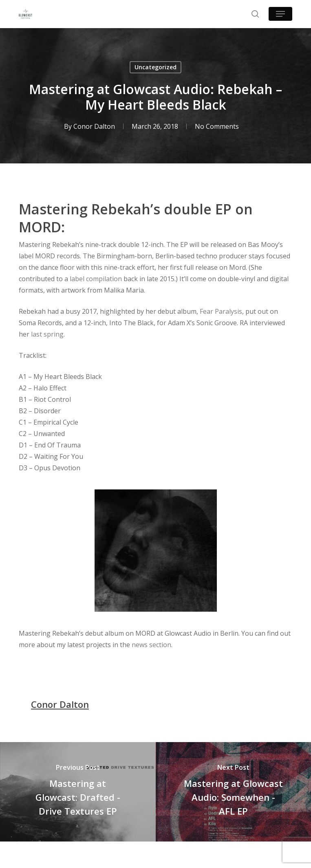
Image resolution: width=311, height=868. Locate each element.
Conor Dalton (94, 126)
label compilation (96, 279)
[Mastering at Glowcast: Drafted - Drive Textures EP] (78, 792)
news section (151, 645)
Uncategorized (155, 67)
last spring (47, 334)
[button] (280, 14)
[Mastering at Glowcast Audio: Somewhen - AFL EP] (234, 792)
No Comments (217, 126)
